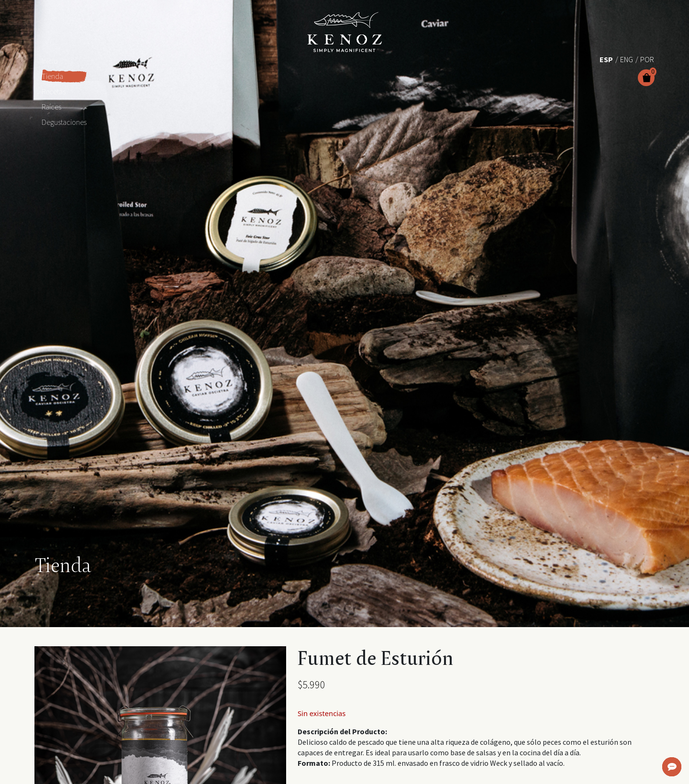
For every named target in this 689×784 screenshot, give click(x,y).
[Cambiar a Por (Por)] (647, 59)
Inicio (50, 61)
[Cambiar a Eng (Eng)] (627, 59)
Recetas (54, 91)
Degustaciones (64, 122)
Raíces (51, 107)
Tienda (52, 76)
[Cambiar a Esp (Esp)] (606, 59)
